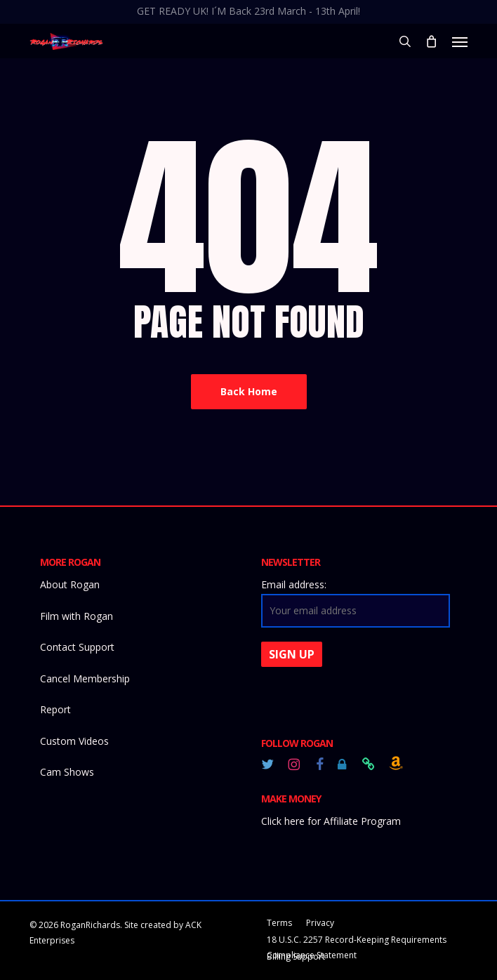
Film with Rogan (77, 616)
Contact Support (77, 647)
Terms (279, 923)
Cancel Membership (85, 678)
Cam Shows (67, 772)
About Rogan (70, 584)
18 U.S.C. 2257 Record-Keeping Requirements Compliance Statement (357, 941)
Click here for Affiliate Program (331, 821)
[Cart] (432, 41)
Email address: (294, 584)
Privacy (320, 923)
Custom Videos (74, 741)
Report (55, 709)
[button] (460, 41)
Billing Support (296, 956)
